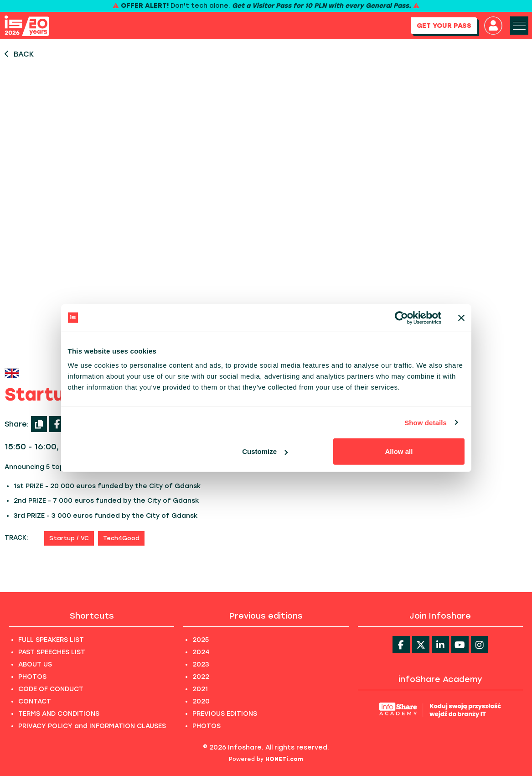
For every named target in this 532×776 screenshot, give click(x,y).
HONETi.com (284, 759)
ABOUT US (35, 664)
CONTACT (35, 701)
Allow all (399, 451)
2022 (201, 677)
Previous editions (266, 616)
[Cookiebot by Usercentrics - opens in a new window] (401, 318)
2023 (201, 664)
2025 (201, 640)
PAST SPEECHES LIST (52, 652)
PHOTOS (32, 677)
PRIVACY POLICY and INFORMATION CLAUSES (92, 726)
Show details (426, 422)
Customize (265, 451)
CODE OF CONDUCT (51, 689)
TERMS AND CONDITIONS (59, 714)
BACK (19, 54)
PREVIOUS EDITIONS (225, 714)
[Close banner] (461, 318)
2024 (201, 652)
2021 (200, 689)
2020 (201, 701)
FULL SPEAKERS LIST (51, 640)
